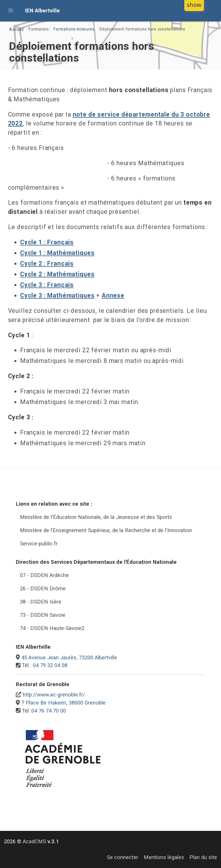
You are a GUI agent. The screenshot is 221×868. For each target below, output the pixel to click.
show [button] (194, 5)
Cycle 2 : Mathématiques (57, 274)
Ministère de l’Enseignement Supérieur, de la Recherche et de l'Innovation (106, 530)
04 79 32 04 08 (50, 665)
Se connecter (122, 857)
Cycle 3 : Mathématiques (57, 295)
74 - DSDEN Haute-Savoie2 (52, 628)
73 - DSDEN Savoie (43, 615)
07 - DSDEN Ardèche (44, 575)
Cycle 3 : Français (47, 285)
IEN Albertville (42, 11)
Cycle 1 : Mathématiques (57, 253)
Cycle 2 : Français (47, 263)
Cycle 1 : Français (47, 242)
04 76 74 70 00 (49, 711)
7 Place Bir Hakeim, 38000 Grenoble (63, 703)
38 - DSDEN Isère (41, 602)
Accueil (17, 29)
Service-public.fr (39, 544)
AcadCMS (41, 841)
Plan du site (203, 857)
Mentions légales (164, 857)
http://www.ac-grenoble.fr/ (54, 695)
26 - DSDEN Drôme (43, 588)
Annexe (113, 295)
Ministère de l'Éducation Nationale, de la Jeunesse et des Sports (96, 517)
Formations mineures (74, 29)
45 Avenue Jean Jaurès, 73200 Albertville (69, 657)
